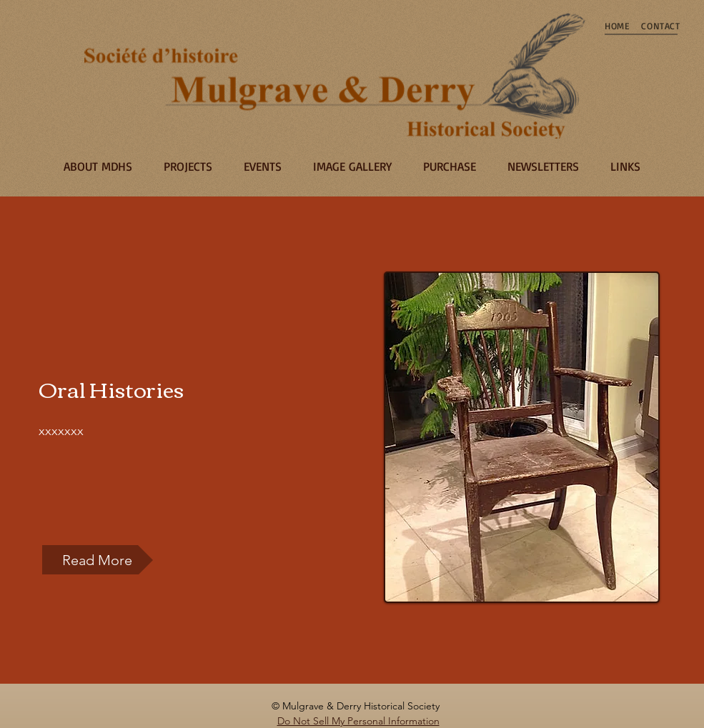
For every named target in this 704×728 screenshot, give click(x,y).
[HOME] (618, 26)
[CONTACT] (661, 26)
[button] (98, 560)
